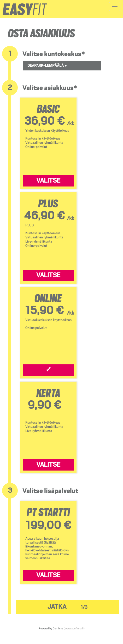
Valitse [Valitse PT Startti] (48, 575)
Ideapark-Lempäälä (47, 65)
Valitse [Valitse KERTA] (48, 465)
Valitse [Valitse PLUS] (48, 275)
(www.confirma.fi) (74, 628)
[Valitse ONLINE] (48, 370)
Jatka (68, 607)
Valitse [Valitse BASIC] (48, 180)
